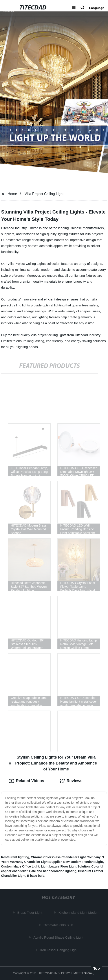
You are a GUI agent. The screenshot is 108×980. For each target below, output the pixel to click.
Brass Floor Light (30, 913)
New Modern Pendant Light (83, 862)
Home (12, 194)
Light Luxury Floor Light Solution (65, 866)
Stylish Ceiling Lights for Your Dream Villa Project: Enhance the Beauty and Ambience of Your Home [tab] (53, 763)
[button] (74, 8)
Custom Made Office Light (20, 866)
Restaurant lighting (15, 857)
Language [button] (97, 8)
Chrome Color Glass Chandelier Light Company (66, 857)
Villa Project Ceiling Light (44, 194)
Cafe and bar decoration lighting (53, 871)
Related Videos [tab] (27, 781)
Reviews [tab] (71, 781)
